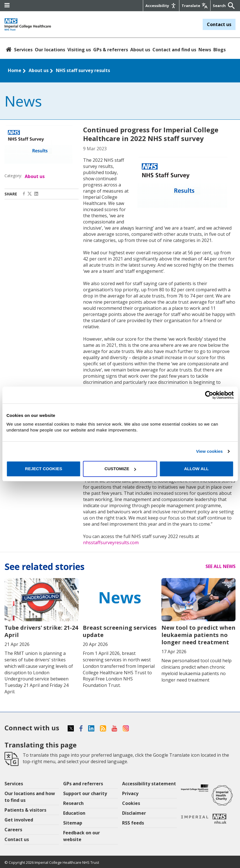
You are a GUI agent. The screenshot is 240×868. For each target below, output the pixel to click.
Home (15, 70)
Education (74, 813)
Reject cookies (44, 469)
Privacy (130, 793)
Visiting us (79, 50)
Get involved (19, 820)
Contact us (219, 24)
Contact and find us (174, 50)
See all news (220, 566)
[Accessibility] (161, 6)
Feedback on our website (82, 836)
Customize (120, 469)
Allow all (196, 469)
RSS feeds (133, 823)
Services (23, 50)
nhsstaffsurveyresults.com (111, 542)
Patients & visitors (25, 810)
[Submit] (230, 6)
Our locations (50, 50)
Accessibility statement (149, 784)
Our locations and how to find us (30, 797)
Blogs (220, 50)
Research (73, 803)
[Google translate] (195, 6)
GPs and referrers (83, 784)
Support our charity (85, 793)
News (205, 50)
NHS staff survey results (83, 70)
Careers (13, 830)
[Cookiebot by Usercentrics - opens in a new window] (209, 395)
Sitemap (73, 823)
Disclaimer (134, 813)
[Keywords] (220, 6)
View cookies (209, 451)
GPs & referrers (111, 50)
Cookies (131, 803)
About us (140, 50)
